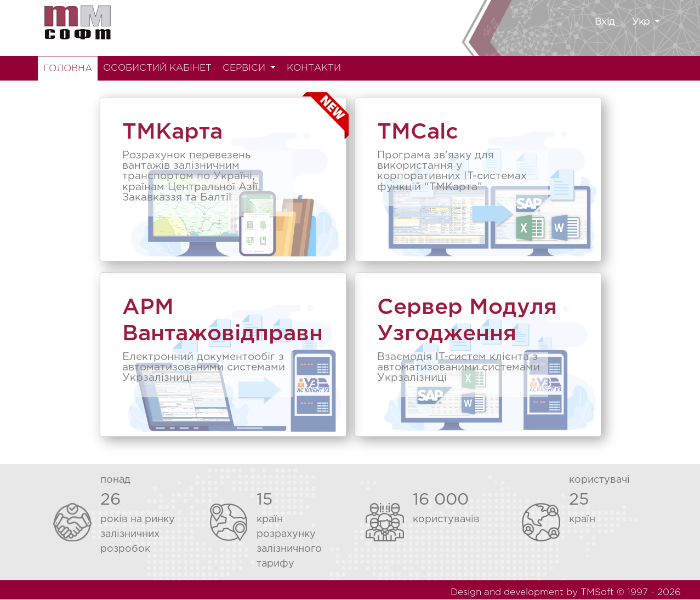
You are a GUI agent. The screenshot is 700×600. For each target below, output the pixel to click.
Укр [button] (642, 22)
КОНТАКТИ (314, 68)
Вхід (605, 22)
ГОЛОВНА (68, 69)
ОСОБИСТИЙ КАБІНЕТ (157, 68)
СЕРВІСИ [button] (245, 68)
